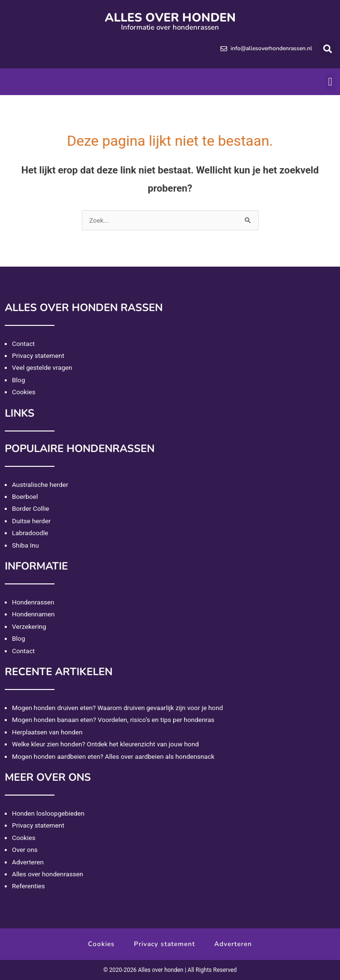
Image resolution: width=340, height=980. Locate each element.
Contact (23, 344)
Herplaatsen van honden (47, 732)
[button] (327, 48)
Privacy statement (38, 355)
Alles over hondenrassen (48, 874)
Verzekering (29, 626)
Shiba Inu (25, 545)
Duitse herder (31, 521)
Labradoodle (30, 533)
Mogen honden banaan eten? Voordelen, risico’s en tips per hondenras (113, 720)
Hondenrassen (33, 602)
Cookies (24, 392)
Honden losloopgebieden (48, 813)
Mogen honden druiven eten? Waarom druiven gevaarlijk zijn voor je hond (117, 708)
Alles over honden (170, 18)
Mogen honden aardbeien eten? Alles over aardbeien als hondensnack (113, 756)
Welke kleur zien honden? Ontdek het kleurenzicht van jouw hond (105, 744)
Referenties (28, 886)
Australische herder (40, 485)
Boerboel (25, 496)
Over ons (25, 850)
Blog (18, 380)
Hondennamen (33, 614)
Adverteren (28, 862)
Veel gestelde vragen (42, 367)
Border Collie (31, 508)
